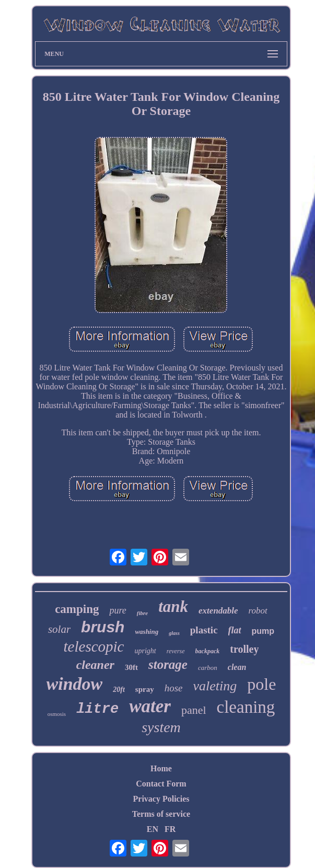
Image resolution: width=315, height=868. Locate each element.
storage (168, 664)
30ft (131, 667)
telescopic (94, 646)
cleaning (246, 707)
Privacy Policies (161, 799)
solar (59, 629)
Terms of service (161, 814)
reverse (176, 651)
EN (153, 829)
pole (261, 684)
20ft (119, 690)
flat (235, 630)
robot (258, 611)
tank (173, 606)
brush (103, 627)
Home (161, 768)
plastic (204, 630)
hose (174, 688)
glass (174, 633)
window (75, 684)
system (161, 727)
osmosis (57, 714)
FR (170, 829)
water (150, 706)
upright (145, 651)
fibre (142, 613)
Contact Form (161, 784)
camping (77, 609)
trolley (244, 649)
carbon (208, 668)
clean (237, 667)
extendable (218, 611)
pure (118, 610)
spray (145, 689)
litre (97, 709)
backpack (208, 651)
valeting (215, 686)
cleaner (95, 665)
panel (194, 710)
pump (263, 631)
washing (147, 632)
